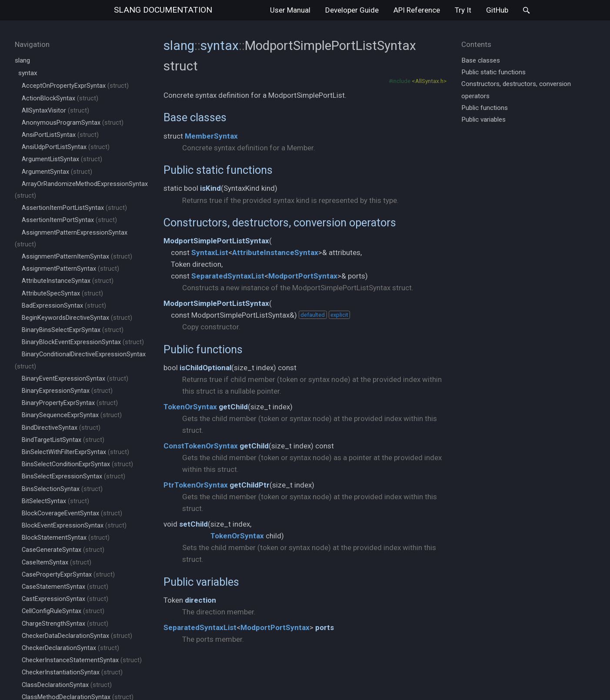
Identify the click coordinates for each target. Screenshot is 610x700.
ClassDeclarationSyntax (67, 685)
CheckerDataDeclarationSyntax (77, 636)
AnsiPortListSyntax (60, 135)
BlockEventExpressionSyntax (74, 526)
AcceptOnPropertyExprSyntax (75, 86)
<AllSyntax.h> (429, 81)
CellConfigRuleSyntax (63, 611)
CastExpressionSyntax (65, 599)
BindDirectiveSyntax (61, 428)
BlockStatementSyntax (66, 538)
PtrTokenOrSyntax (196, 485)
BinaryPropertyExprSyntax (70, 403)
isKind (210, 188)
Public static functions (218, 170)
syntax (28, 73)
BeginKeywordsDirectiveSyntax (77, 318)
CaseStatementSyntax (65, 587)
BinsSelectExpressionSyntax (73, 476)
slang (163, 10)
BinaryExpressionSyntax (67, 391)
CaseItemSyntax (57, 562)
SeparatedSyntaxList (228, 276)
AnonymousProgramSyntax (73, 123)
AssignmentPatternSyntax (70, 269)
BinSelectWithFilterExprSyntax (75, 452)
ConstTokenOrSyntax (201, 446)
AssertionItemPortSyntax (69, 220)
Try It (463, 10)
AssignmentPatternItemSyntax (77, 257)
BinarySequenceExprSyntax (72, 415)
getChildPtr (250, 485)
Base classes (195, 117)
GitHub (497, 10)
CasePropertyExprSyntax (68, 575)
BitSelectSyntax (55, 501)
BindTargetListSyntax (63, 440)
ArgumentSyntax (57, 172)
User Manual (290, 10)
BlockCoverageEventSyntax (72, 513)
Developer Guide (352, 10)
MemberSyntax (211, 136)
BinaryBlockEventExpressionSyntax (83, 342)
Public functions (203, 349)
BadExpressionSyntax (64, 306)
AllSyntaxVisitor (55, 111)
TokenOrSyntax (190, 407)
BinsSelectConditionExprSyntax (77, 464)
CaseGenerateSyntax (63, 550)
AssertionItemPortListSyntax (74, 208)
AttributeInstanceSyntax (68, 281)
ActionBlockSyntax (60, 98)
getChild (233, 407)
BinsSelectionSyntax (62, 489)
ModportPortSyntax (303, 276)
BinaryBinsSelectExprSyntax (73, 330)
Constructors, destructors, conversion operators (280, 222)
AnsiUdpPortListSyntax (66, 147)
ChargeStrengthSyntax (65, 624)
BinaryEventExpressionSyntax (75, 379)
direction (200, 600)
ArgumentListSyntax (62, 159)
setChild (193, 524)
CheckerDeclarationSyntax (70, 648)
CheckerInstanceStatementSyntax (82, 660)
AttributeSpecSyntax (62, 294)
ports (325, 627)
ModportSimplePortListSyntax (216, 241)
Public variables (201, 582)
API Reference (417, 10)
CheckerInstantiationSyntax (72, 672)
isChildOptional (205, 368)
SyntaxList (210, 252)
